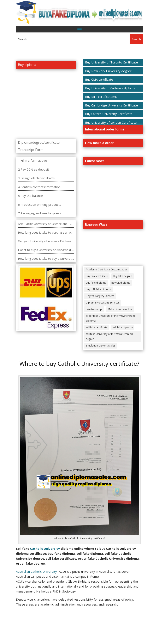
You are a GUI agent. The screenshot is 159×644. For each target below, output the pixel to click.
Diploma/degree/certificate (39, 142)
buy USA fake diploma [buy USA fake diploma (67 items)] (99, 289)
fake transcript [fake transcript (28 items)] (94, 309)
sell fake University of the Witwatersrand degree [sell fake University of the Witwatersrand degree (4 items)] (109, 336)
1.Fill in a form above (33, 160)
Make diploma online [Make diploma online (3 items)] (120, 309)
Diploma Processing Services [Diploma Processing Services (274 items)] (103, 303)
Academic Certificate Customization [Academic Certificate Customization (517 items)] (107, 269)
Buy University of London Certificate (111, 122)
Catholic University (45, 548)
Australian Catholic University (36, 571)
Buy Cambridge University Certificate (111, 105)
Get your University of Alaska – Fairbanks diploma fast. (55, 241)
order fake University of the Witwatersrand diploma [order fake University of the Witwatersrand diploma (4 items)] (111, 318)
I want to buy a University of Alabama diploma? (50, 250)
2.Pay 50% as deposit (34, 169)
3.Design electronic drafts (36, 178)
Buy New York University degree (108, 71)
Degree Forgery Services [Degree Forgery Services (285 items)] (100, 296)
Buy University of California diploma (110, 88)
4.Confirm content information (39, 187)
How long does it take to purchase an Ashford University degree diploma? (67, 232)
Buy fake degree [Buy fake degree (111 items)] (123, 276)
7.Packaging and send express (40, 213)
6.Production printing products (40, 204)
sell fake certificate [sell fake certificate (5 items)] (97, 327)
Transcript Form (31, 150)
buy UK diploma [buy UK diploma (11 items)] (121, 283)
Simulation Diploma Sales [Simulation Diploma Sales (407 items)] (101, 346)
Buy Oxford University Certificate (109, 114)
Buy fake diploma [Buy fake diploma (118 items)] (96, 283)
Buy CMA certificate (99, 79)
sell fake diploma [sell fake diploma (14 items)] (123, 327)
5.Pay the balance (31, 196)
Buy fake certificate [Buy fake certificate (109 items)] (97, 276)
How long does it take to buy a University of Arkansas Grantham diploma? (67, 259)
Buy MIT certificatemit (101, 97)
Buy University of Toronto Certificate (111, 62)
